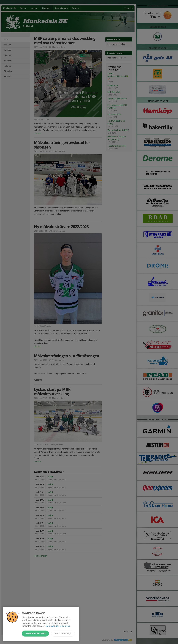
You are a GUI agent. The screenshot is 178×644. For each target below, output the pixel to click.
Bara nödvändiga (63, 634)
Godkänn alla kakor (35, 634)
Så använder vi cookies (58, 626)
